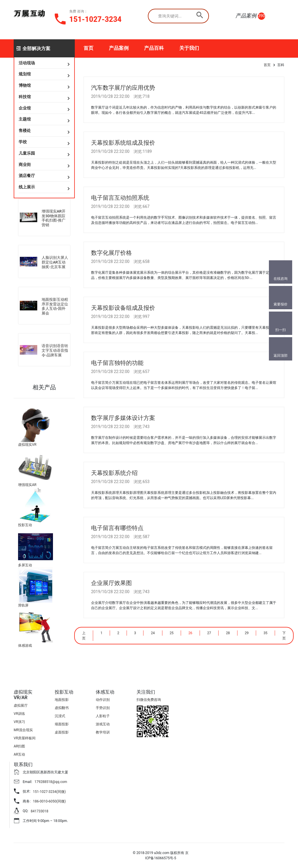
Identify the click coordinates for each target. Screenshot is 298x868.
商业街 (25, 165)
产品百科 (154, 48)
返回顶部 (281, 356)
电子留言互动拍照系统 (120, 198)
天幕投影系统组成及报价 (123, 143)
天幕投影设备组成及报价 (123, 308)
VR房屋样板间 (25, 738)
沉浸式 (60, 716)
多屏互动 (25, 565)
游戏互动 (103, 724)
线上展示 (27, 187)
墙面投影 (62, 724)
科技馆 (25, 97)
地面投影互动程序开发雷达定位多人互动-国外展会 (55, 306)
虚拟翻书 (62, 708)
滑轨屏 (23, 605)
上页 (84, 636)
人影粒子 (103, 716)
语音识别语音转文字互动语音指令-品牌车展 (55, 350)
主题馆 (25, 119)
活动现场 (27, 63)
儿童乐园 (27, 153)
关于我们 (189, 48)
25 (172, 633)
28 (228, 633)
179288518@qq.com (51, 782)
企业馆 (25, 108)
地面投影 (62, 700)
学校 (23, 142)
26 (190, 633)
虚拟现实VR (27, 445)
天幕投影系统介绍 (114, 473)
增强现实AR (27, 485)
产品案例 (119, 48)
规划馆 (25, 74)
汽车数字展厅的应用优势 (123, 88)
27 (209, 633)
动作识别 (103, 700)
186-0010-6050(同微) (49, 801)
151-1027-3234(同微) (49, 792)
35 (265, 633)
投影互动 (25, 525)
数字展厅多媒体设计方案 (123, 418)
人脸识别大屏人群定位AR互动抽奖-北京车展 (55, 262)
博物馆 (25, 85)
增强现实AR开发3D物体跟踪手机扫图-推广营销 (54, 218)
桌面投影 (62, 732)
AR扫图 (19, 746)
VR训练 (19, 714)
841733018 (39, 811)
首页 (88, 48)
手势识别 (103, 708)
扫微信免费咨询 (149, 700)
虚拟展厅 (21, 706)
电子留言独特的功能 (117, 363)
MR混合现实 (23, 730)
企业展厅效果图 (111, 583)
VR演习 (19, 722)
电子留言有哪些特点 (117, 528)
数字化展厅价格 (111, 253)
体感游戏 (25, 646)
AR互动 (19, 754)
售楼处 (25, 130)
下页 (284, 636)
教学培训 (103, 732)
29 (247, 633)
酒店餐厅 (27, 176)
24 (153, 633)
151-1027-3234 (95, 19)
